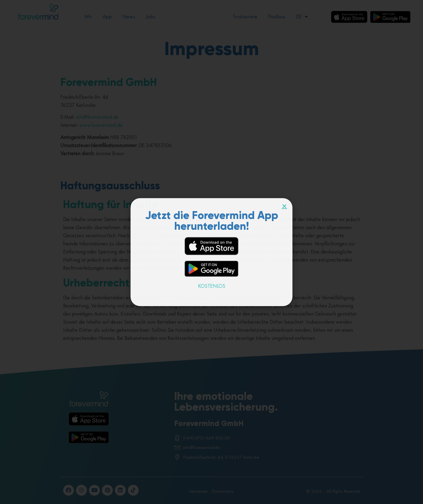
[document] (211, 252)
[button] (284, 206)
